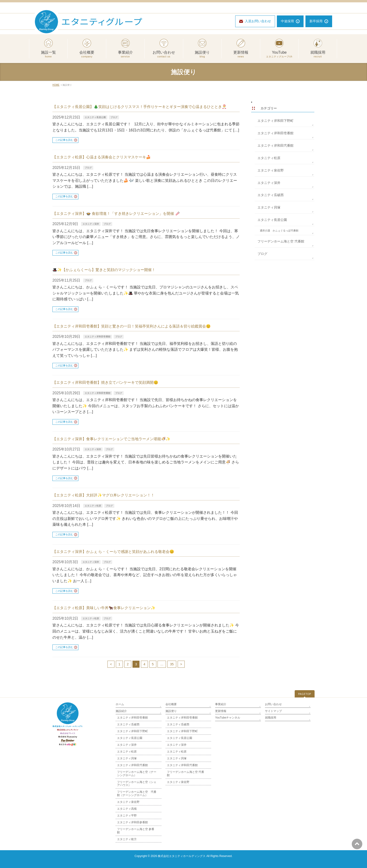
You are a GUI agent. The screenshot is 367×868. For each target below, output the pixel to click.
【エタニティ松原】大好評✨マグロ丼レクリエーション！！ (103, 495)
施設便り (202, 54)
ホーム (120, 704)
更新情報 (241, 54)
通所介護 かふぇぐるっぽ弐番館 (279, 231)
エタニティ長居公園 (95, 117)
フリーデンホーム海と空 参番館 (136, 831)
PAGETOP (305, 694)
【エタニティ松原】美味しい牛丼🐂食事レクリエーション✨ (104, 608)
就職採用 (318, 54)
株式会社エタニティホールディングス (182, 856)
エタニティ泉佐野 (271, 170)
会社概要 (87, 54)
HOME (56, 85)
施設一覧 (48, 54)
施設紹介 (121, 711)
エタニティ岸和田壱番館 (98, 337)
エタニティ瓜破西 (271, 195)
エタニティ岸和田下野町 (275, 121)
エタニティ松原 (93, 506)
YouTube (279, 54)
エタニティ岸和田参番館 (132, 822)
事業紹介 (125, 54)
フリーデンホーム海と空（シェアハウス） (137, 784)
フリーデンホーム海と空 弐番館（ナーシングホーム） (137, 793)
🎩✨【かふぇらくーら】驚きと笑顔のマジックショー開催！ (104, 270)
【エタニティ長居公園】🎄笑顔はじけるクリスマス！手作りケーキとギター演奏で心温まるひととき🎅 (139, 107)
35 (172, 664)
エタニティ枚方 (127, 839)
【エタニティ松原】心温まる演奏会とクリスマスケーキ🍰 (102, 157)
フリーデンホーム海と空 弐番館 (281, 241)
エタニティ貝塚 (269, 207)
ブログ (114, 117)
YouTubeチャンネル (228, 718)
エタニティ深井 (91, 224)
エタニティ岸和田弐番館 (275, 145)
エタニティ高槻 (127, 809)
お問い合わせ (164, 54)
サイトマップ (273, 711)
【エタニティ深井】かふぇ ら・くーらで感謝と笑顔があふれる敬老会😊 (113, 552)
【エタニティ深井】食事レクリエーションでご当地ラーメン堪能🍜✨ (111, 439)
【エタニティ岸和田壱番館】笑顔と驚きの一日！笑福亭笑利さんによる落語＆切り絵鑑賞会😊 (132, 326)
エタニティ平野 (127, 816)
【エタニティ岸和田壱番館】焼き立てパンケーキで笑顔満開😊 (105, 382)
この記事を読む (64, 140)
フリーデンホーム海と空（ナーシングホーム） (137, 774)
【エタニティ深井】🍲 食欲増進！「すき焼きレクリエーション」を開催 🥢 (116, 214)
